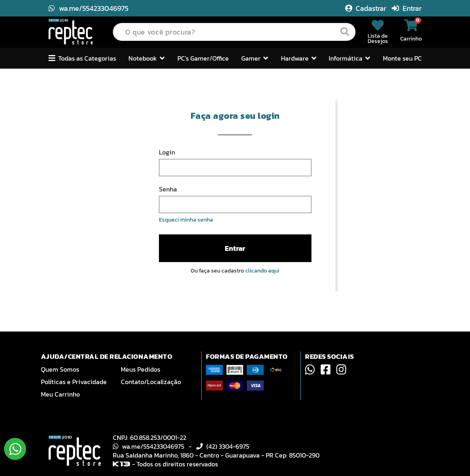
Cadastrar (366, 8)
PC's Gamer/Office (203, 58)
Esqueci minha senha (186, 220)
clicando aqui (262, 271)
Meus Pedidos (140, 369)
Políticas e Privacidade (74, 382)
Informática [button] (349, 58)
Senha (168, 189)
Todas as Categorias (82, 58)
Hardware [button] (299, 58)
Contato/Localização (151, 382)
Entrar (407, 8)
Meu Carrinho (60, 394)
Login (167, 152)
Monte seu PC (402, 58)
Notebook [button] (146, 58)
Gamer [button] (255, 58)
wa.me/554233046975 (89, 8)
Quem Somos (60, 369)
